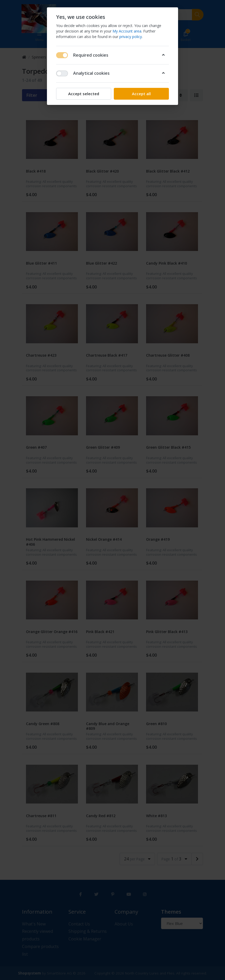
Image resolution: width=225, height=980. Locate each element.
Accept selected (84, 94)
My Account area (127, 31)
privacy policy (131, 37)
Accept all (141, 94)
